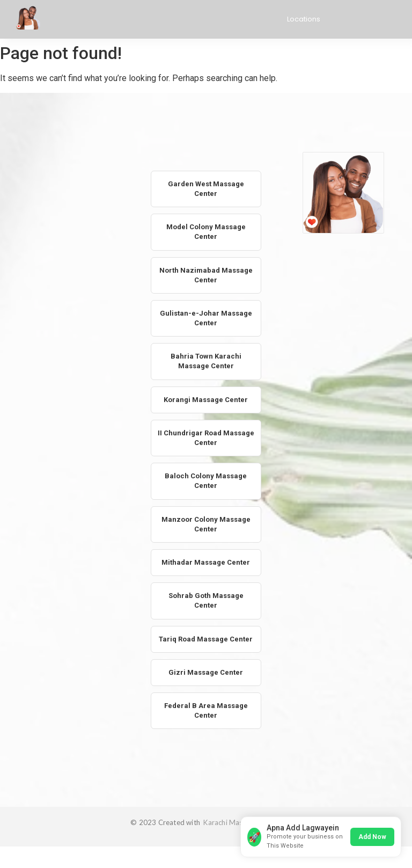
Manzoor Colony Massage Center (206, 524)
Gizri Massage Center (206, 672)
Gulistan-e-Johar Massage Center (206, 318)
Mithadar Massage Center (206, 562)
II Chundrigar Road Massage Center (206, 438)
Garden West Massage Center (206, 189)
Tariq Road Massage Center (206, 639)
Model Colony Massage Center (206, 232)
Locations (304, 19)
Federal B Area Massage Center (206, 710)
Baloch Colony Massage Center (206, 481)
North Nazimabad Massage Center (206, 275)
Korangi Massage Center (206, 400)
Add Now (372, 837)
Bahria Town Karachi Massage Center (206, 361)
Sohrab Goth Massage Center (206, 600)
